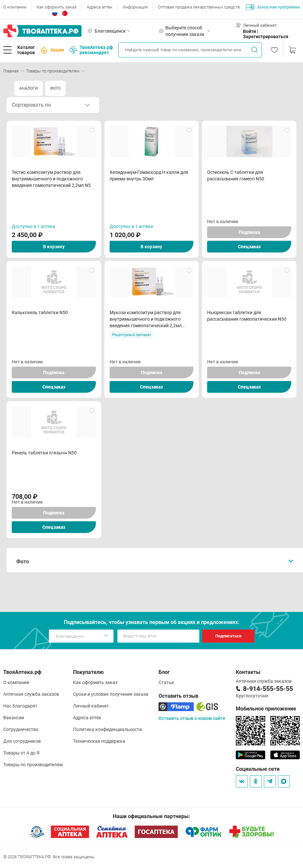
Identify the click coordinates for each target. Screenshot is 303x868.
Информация (135, 7)
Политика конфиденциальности (107, 729)
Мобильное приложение (266, 709)
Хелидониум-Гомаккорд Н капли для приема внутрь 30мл (149, 175)
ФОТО (55, 88)
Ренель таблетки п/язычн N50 (44, 453)
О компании (15, 7)
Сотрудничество (21, 729)
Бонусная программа (273, 7)
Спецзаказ (249, 247)
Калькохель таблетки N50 (40, 312)
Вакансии (14, 718)
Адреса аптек (100, 7)
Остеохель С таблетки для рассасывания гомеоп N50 (236, 175)
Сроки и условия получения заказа (111, 694)
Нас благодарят (20, 706)
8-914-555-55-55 (268, 689)
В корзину (54, 247)
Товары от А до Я (21, 753)
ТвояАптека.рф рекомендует (91, 50)
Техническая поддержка (99, 741)
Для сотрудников (22, 741)
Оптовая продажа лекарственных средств (199, 7)
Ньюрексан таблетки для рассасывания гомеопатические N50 (247, 316)
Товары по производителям (33, 765)
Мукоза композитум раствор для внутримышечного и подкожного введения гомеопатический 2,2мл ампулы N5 (146, 319)
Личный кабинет (91, 706)
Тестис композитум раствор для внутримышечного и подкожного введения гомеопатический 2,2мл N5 (51, 179)
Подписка (249, 232)
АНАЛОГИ (29, 88)
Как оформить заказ (57, 7)
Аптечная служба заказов (31, 694)
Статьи (166, 682)
